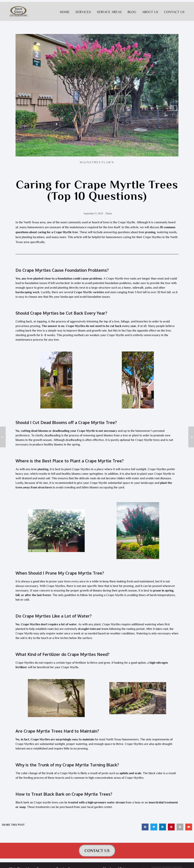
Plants (109, 214)
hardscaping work (27, 292)
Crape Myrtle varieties (89, 292)
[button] (145, 827)
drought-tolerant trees (93, 629)
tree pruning (147, 232)
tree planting (40, 469)
